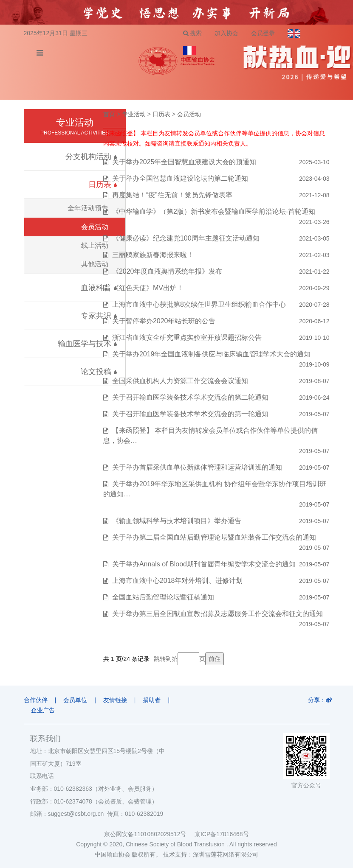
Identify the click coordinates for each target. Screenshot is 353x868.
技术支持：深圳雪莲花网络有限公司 (211, 854)
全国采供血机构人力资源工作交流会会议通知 (180, 381)
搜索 (193, 33)
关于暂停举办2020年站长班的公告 (164, 321)
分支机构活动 (91, 157)
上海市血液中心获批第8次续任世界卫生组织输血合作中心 (199, 304)
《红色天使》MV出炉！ (148, 288)
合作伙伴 (36, 700)
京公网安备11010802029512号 (149, 834)
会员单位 (75, 700)
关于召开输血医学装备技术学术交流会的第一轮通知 (190, 414)
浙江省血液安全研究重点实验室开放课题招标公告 (187, 337)
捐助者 (152, 700)
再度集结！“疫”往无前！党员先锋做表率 (172, 195)
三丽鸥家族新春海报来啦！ (153, 255)
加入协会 (226, 33)
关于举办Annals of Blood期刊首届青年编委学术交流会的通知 (204, 564)
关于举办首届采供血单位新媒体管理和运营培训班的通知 (197, 467)
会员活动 (95, 227)
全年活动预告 (88, 208)
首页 (109, 114)
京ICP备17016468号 (222, 834)
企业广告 (43, 710)
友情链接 (115, 700)
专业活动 (134, 114)
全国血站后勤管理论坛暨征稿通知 (163, 597)
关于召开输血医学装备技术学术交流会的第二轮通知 (190, 397)
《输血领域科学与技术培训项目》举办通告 (177, 521)
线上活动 (95, 245)
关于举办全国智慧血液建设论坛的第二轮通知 (180, 178)
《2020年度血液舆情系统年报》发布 (167, 271)
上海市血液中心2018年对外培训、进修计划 (178, 581)
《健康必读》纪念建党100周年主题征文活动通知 (186, 238)
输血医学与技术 (87, 344)
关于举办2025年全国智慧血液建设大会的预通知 (184, 162)
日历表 (161, 114)
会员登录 (263, 33)
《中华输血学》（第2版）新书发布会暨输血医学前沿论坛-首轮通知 (214, 211)
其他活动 (95, 264)
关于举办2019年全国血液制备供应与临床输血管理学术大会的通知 (212, 354)
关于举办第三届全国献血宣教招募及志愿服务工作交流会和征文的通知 (217, 614)
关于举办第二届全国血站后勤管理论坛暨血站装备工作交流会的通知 (214, 537)
